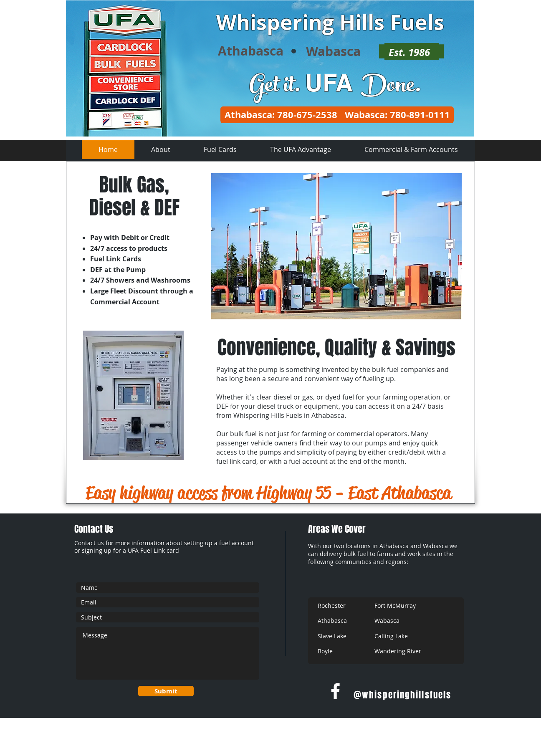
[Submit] (166, 691)
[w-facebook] (335, 691)
